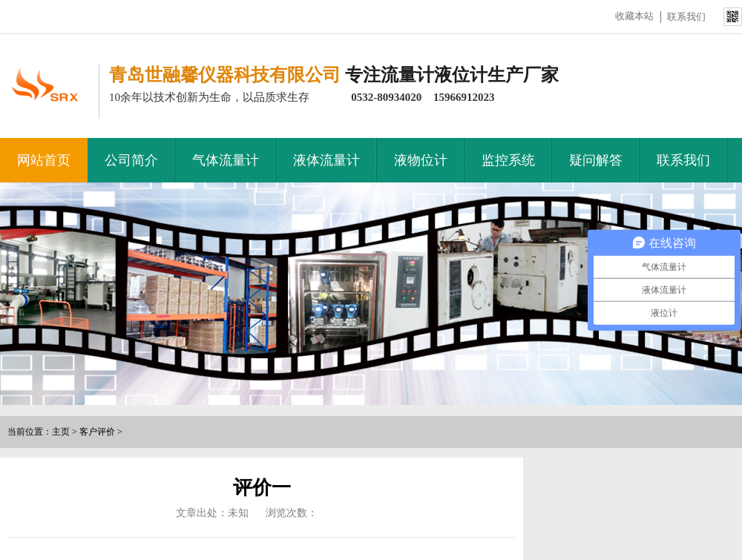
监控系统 (508, 160)
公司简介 (131, 160)
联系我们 (686, 17)
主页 (61, 432)
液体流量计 (326, 160)
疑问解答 (596, 160)
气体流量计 (226, 160)
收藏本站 (634, 16)
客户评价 (97, 432)
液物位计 (421, 160)
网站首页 (44, 160)
